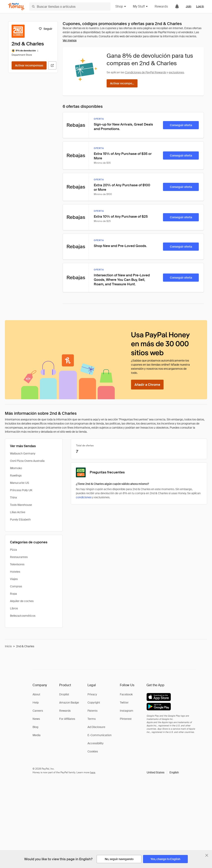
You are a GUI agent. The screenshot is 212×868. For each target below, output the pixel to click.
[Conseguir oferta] (181, 125)
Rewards (161, 6)
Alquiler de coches (22, 601)
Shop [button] (121, 6)
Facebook (126, 694)
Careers (38, 711)
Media (37, 735)
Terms (92, 719)
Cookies (93, 751)
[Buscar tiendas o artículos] (70, 7)
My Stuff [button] (140, 6)
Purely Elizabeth (20, 519)
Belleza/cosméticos (23, 616)
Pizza (13, 550)
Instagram (127, 711)
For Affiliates (67, 719)
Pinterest (126, 719)
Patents (92, 711)
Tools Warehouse (21, 505)
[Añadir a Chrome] (147, 385)
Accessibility (96, 743)
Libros (14, 608)
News (36, 719)
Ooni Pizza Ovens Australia (27, 461)
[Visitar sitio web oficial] (52, 65)
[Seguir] (45, 29)
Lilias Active (18, 512)
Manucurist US (20, 483)
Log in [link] (200, 6)
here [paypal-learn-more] (93, 772)
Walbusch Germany (23, 453)
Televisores (17, 564)
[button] (163, 772)
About (36, 694)
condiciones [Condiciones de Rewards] (84, 497)
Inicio (8, 646)
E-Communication (99, 735)
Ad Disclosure (96, 727)
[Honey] (16, 7)
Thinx (13, 497)
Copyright (94, 703)
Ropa (13, 594)
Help (36, 703)
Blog (35, 727)
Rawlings (16, 475)
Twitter (124, 703)
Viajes (14, 579)
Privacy (92, 694)
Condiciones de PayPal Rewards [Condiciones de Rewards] (145, 72)
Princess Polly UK (21, 490)
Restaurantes (19, 557)
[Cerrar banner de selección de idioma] (207, 855)
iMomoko (16, 468)
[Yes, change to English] (165, 859)
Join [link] (189, 6)
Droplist (64, 694)
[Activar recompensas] (29, 65)
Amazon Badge (69, 703)
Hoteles (15, 572)
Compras (16, 586)
